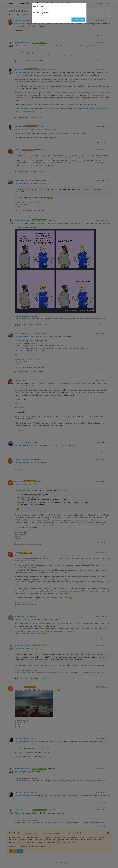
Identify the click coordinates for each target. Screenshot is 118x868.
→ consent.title (78, 20)
